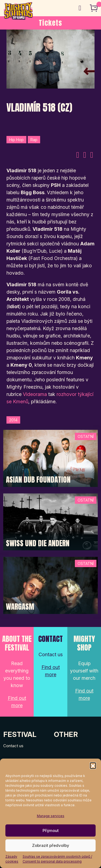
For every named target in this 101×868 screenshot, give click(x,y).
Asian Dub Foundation (38, 480)
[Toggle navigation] (80, 8)
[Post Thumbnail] (50, 458)
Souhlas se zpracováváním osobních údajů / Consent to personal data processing (57, 859)
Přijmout (51, 830)
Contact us (13, 746)
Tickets (50, 23)
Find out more (17, 702)
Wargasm (20, 607)
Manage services (51, 816)
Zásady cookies (12, 859)
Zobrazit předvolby (51, 845)
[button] (93, 765)
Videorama (35, 394)
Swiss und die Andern (38, 543)
